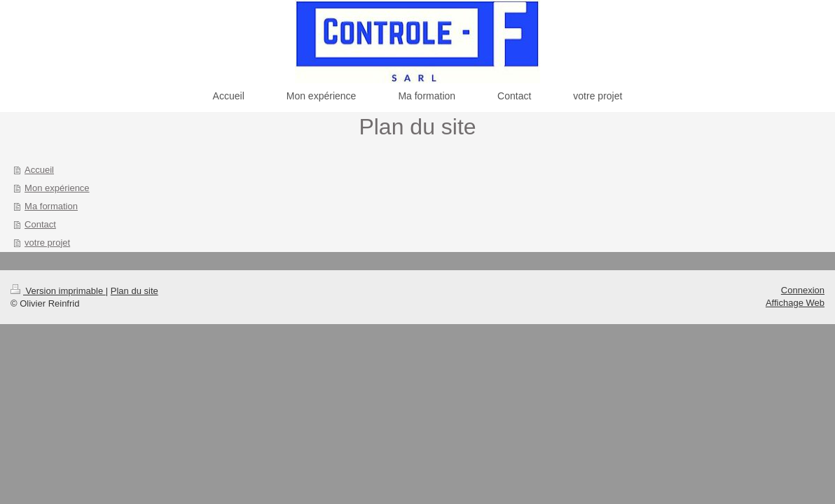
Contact (40, 224)
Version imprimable (58, 291)
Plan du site (134, 291)
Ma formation (51, 206)
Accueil (39, 170)
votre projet (47, 243)
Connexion (803, 290)
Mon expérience (57, 188)
